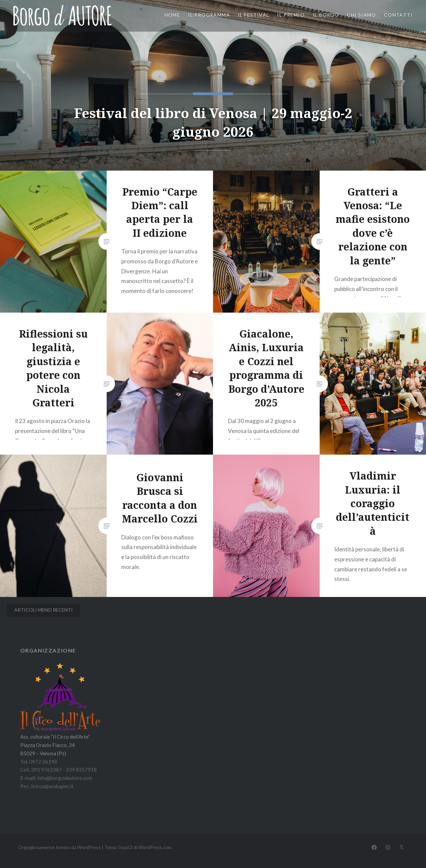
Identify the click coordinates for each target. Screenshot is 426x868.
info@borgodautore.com (65, 778)
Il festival (254, 15)
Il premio (291, 15)
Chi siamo (362, 15)
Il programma (209, 15)
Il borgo (326, 15)
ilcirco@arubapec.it (52, 786)
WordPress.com (155, 847)
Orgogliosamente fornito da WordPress (59, 847)
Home (172, 15)
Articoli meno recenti (44, 610)
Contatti (398, 15)
